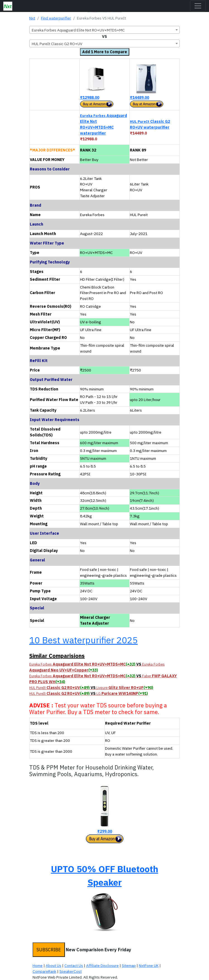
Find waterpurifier (56, 18)
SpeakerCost (71, 971)
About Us (54, 966)
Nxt (32, 18)
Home (38, 966)
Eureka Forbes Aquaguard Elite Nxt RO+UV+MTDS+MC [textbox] (78, 30)
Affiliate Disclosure (102, 966)
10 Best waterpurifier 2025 (83, 640)
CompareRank (44, 971)
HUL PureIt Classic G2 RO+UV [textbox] (57, 44)
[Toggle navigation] (198, 6)
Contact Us (74, 966)
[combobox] (104, 30)
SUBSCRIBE (49, 950)
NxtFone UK (149, 966)
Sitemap (129, 966)
